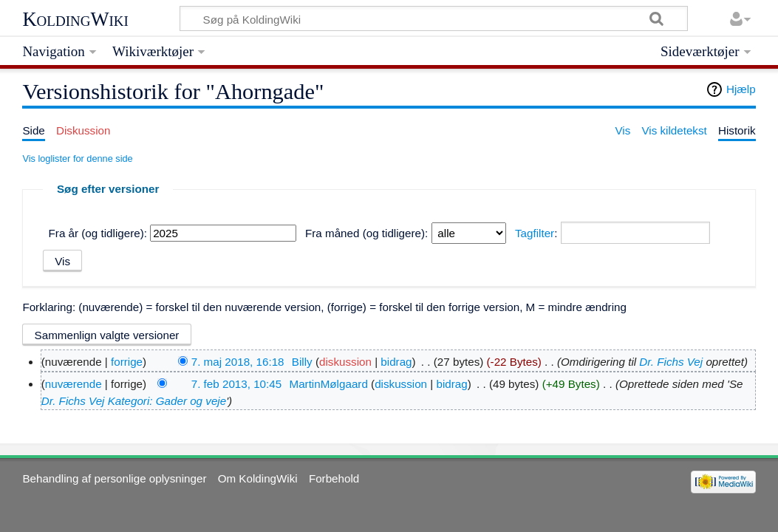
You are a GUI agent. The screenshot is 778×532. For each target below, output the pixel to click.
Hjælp (741, 89)
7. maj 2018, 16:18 (238, 362)
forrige (127, 362)
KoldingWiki (75, 19)
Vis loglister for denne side (77, 158)
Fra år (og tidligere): (98, 233)
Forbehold (334, 478)
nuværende (74, 384)
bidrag (396, 362)
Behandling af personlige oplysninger (114, 478)
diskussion (345, 362)
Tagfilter (535, 233)
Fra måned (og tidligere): (366, 233)
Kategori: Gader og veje (167, 401)
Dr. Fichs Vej (671, 362)
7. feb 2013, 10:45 (236, 384)
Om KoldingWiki (258, 478)
